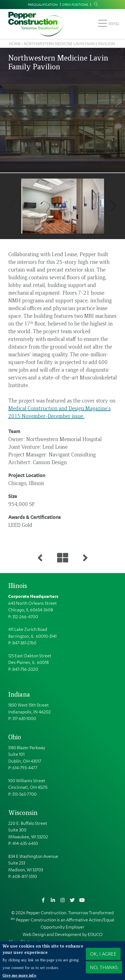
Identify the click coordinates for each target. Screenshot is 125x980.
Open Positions (75, 4)
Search (95, 4)
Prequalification (43, 4)
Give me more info (19, 975)
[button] (63, 206)
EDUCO (95, 934)
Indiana (19, 694)
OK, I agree (103, 954)
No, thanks (104, 967)
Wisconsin (23, 812)
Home (15, 43)
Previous (12, 206)
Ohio (15, 737)
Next (113, 206)
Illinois (18, 585)
